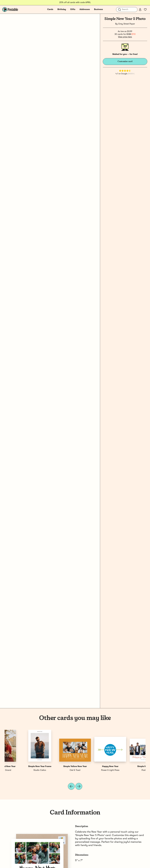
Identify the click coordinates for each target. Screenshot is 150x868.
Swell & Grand (128, 770)
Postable (22, 770)
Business (98, 9)
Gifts (73, 9)
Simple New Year (22, 766)
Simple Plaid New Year (128, 766)
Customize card (125, 61)
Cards (50, 9)
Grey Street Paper (127, 24)
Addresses (85, 9)
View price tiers (125, 37)
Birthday (62, 9)
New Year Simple (93, 766)
